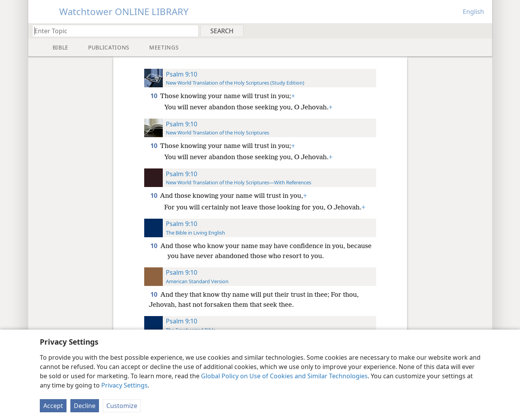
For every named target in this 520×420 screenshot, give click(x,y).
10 (154, 96)
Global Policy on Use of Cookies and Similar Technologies (284, 376)
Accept (53, 406)
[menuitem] (483, 31)
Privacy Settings (124, 385)
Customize (122, 406)
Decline (85, 406)
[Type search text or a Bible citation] (112, 31)
